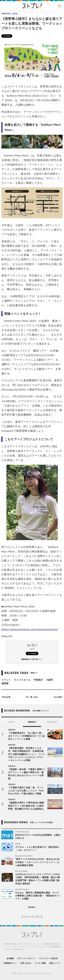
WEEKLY (32, 722)
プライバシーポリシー (26, 958)
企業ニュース (55, 963)
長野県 (5, 683)
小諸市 (49, 680)
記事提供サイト (10, 963)
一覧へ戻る (32, 697)
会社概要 (10, 958)
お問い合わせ (26, 963)
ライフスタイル (22, 680)
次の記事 (58, 697)
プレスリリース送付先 (48, 958)
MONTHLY (52, 722)
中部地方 (38, 680)
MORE (32, 907)
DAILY (12, 722)
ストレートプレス (32, 916)
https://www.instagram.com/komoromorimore (30, 629)
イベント (6, 680)
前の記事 (6, 697)
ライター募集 (40, 963)
